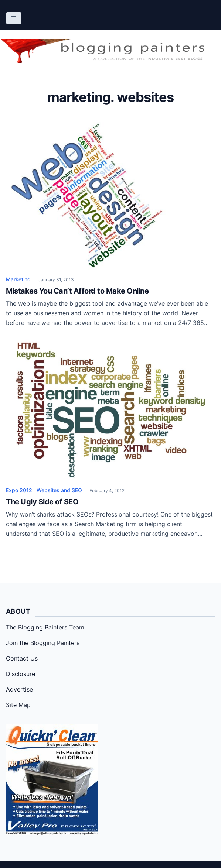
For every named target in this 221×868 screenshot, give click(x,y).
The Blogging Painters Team (45, 627)
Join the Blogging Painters (43, 643)
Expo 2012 (19, 490)
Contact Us (22, 658)
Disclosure (21, 674)
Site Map (18, 705)
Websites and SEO (59, 490)
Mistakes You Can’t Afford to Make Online (77, 291)
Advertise (19, 689)
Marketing (18, 279)
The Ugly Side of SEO (42, 502)
